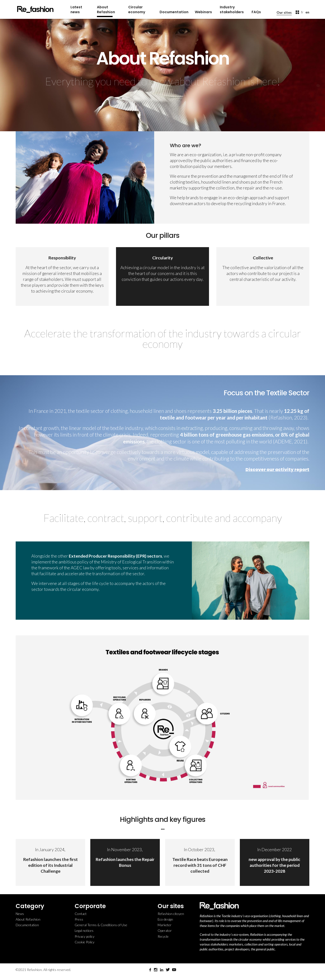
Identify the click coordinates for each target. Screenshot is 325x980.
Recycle (163, 936)
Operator (165, 930)
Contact (81, 914)
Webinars (203, 12)
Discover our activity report (277, 470)
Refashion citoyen (171, 914)
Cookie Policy (85, 942)
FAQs (256, 12)
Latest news (76, 10)
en (307, 12)
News (20, 914)
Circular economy (137, 10)
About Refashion (106, 10)
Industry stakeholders (232, 10)
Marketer (165, 925)
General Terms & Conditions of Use (101, 925)
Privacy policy (85, 936)
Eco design (165, 919)
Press (79, 919)
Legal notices (84, 930)
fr (302, 12)
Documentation (173, 12)
